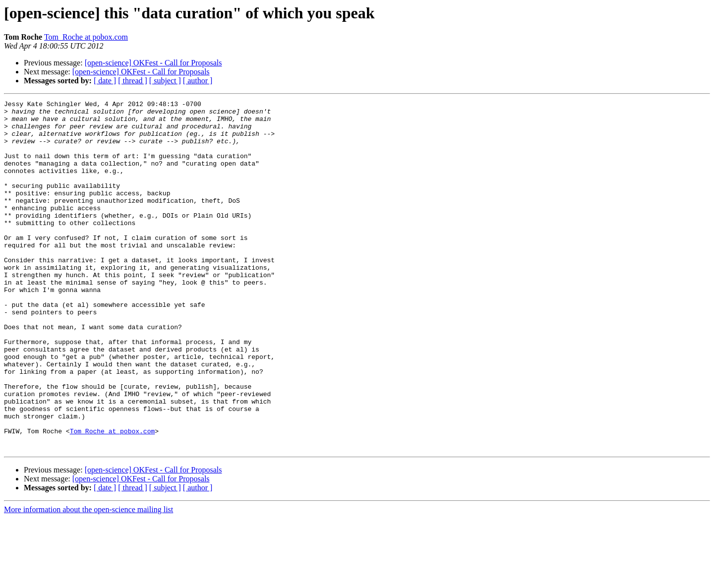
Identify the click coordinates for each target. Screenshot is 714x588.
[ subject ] (165, 81)
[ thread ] (133, 81)
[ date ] (105, 81)
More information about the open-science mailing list (89, 579)
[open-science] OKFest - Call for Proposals (153, 63)
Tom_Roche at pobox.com (86, 37)
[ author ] (198, 81)
